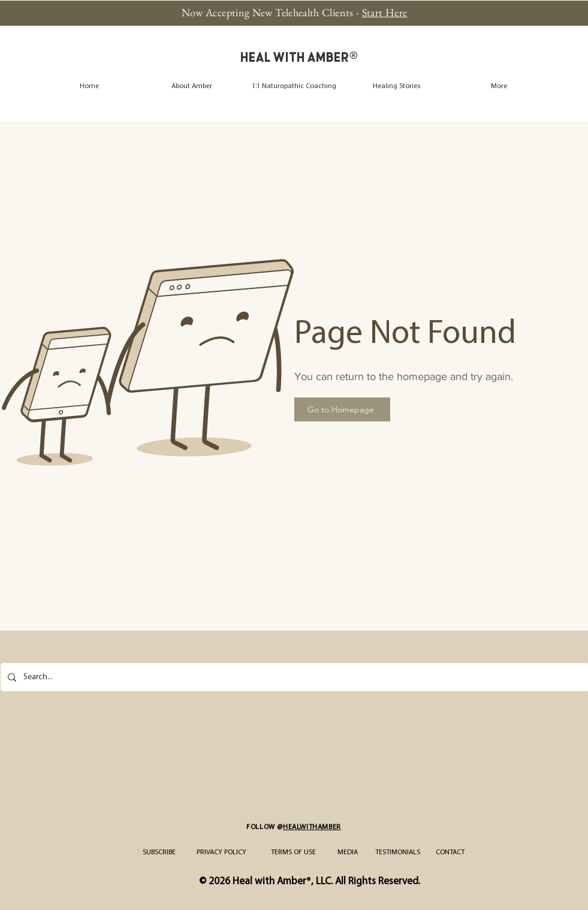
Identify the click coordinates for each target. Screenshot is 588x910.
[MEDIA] (348, 852)
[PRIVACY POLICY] (221, 852)
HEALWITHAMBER (312, 827)
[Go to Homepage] (342, 409)
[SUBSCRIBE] (159, 852)
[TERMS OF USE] (293, 852)
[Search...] (293, 677)
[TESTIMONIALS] (398, 852)
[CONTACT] (450, 852)
